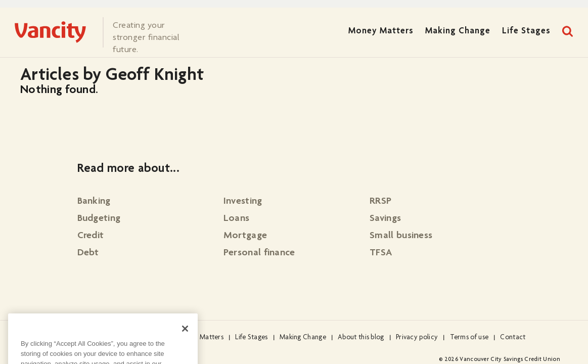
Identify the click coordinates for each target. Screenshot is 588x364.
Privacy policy (417, 338)
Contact (513, 338)
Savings (385, 219)
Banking (94, 202)
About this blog (361, 338)
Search (568, 31)
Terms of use (469, 338)
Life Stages (526, 31)
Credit (91, 236)
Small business (401, 236)
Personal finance (259, 253)
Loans (237, 219)
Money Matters (381, 31)
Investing (243, 202)
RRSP (380, 202)
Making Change (458, 31)
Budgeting (99, 219)
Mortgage (245, 236)
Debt (88, 253)
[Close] (185, 338)
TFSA (381, 253)
